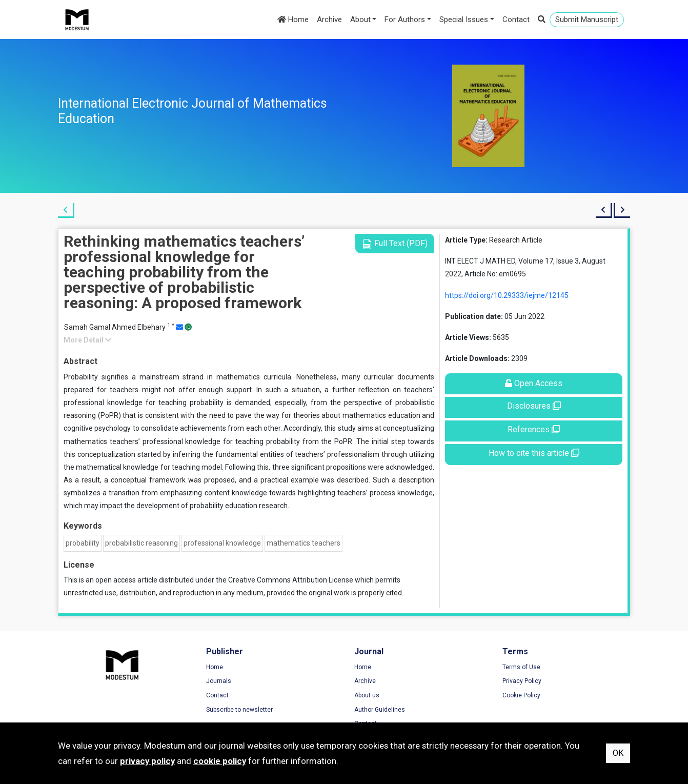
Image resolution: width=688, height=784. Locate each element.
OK (618, 753)
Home (293, 19)
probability (83, 543)
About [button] (360, 19)
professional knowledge (222, 543)
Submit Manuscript (587, 19)
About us (367, 695)
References (534, 429)
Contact (516, 19)
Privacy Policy (522, 681)
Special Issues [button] (464, 19)
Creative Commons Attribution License (291, 580)
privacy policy (147, 761)
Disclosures (534, 406)
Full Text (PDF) (395, 244)
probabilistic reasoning (141, 543)
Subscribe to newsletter (239, 710)
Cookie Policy (521, 695)
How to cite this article (534, 453)
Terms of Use (521, 667)
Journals (219, 681)
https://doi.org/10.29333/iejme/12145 (507, 295)
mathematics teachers (303, 543)
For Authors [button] (405, 19)
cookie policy (220, 761)
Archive (329, 19)
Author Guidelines (380, 710)
